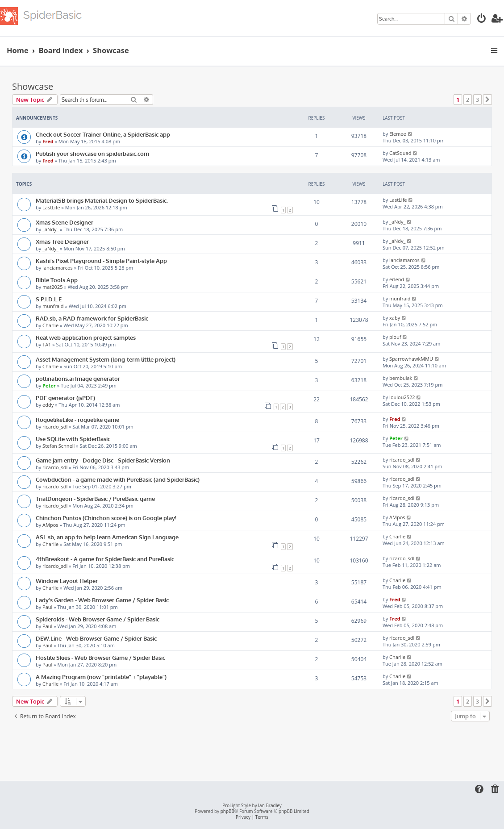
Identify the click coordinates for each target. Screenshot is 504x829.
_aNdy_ (50, 229)
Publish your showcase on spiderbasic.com (92, 153)
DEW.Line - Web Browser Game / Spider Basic (96, 638)
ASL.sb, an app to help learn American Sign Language (107, 537)
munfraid (53, 306)
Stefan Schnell (58, 446)
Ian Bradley (270, 806)
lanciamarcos (58, 268)
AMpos (50, 525)
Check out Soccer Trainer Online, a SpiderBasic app (103, 134)
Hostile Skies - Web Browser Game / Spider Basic (100, 657)
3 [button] (477, 100)
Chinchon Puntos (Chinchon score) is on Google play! (106, 518)
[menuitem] (482, 19)
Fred (48, 141)
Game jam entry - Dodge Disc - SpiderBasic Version (103, 460)
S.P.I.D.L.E (49, 299)
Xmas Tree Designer (62, 241)
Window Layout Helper (67, 581)
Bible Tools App (57, 280)
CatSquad (400, 153)
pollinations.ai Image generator (78, 378)
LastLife (51, 207)
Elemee (398, 134)
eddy (48, 405)
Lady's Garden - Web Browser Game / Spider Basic (102, 600)
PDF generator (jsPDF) (65, 398)
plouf (395, 337)
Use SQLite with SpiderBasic (73, 439)
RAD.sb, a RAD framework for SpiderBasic (92, 318)
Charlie (50, 325)
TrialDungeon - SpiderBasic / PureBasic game (95, 498)
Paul (47, 607)
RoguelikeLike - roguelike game (77, 419)
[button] (487, 100)
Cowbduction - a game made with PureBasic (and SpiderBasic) (118, 479)
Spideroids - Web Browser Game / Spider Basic (98, 619)
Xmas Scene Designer (65, 222)
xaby (395, 318)
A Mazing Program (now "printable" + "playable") (101, 677)
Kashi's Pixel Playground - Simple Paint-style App (101, 260)
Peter (49, 385)
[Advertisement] (252, 748)
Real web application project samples (86, 337)
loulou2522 (402, 397)
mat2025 (52, 287)
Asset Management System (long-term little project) (106, 359)
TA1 (47, 344)
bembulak (401, 378)
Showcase (33, 86)
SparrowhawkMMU (411, 359)
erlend (397, 279)
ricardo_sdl (55, 427)
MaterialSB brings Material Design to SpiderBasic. (102, 200)
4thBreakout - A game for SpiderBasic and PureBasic (105, 559)
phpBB (227, 811)
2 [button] (468, 100)
